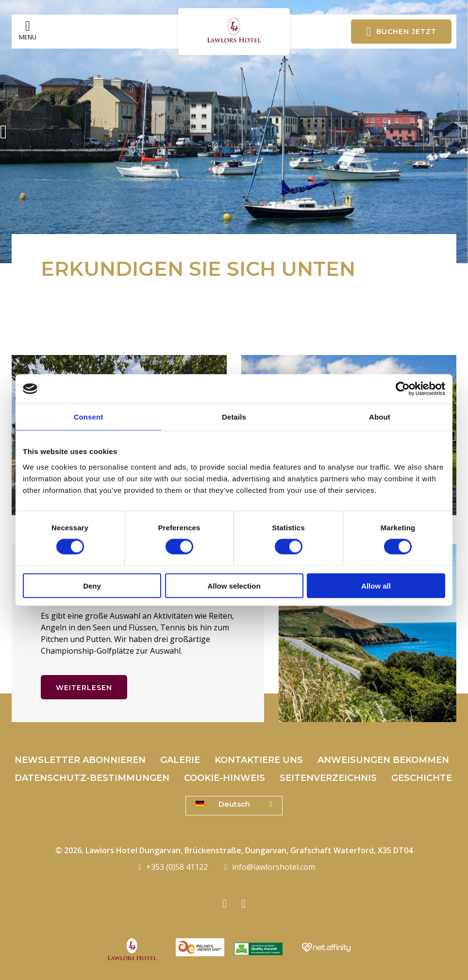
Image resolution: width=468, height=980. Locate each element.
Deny (92, 585)
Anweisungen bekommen (383, 760)
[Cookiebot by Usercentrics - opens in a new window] (403, 389)
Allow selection (234, 585)
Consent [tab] (89, 417)
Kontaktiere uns (259, 760)
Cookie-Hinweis (225, 778)
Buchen (401, 32)
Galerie (180, 760)
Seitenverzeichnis (328, 778)
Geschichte (422, 778)
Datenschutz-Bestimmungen (92, 778)
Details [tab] (234, 417)
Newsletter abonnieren (80, 760)
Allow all (376, 585)
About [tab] (380, 417)
